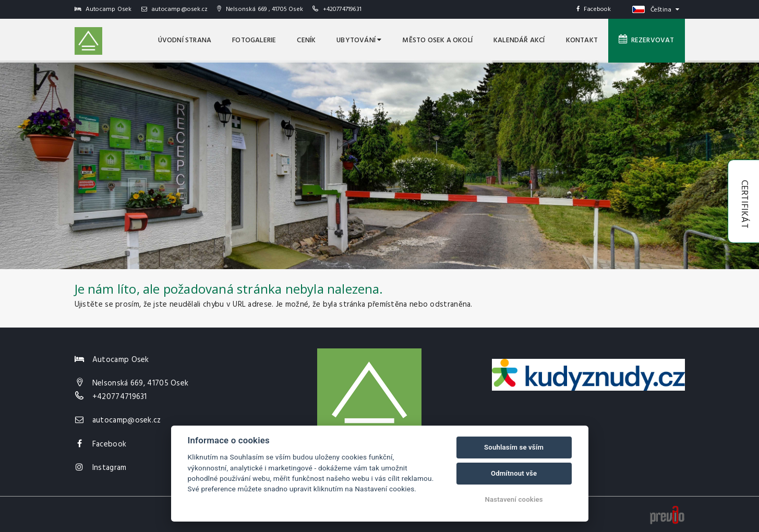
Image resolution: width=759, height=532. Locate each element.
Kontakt (582, 40)
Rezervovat (647, 40)
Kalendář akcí (519, 40)
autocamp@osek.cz (175, 9)
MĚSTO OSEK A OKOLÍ (437, 40)
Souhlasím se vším (514, 447)
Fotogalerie (254, 40)
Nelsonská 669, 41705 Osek (141, 383)
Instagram (110, 468)
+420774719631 (342, 9)
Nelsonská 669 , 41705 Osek (260, 9)
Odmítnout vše (514, 473)
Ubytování (359, 40)
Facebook (594, 9)
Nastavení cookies (514, 499)
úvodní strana (185, 40)
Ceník (306, 40)
